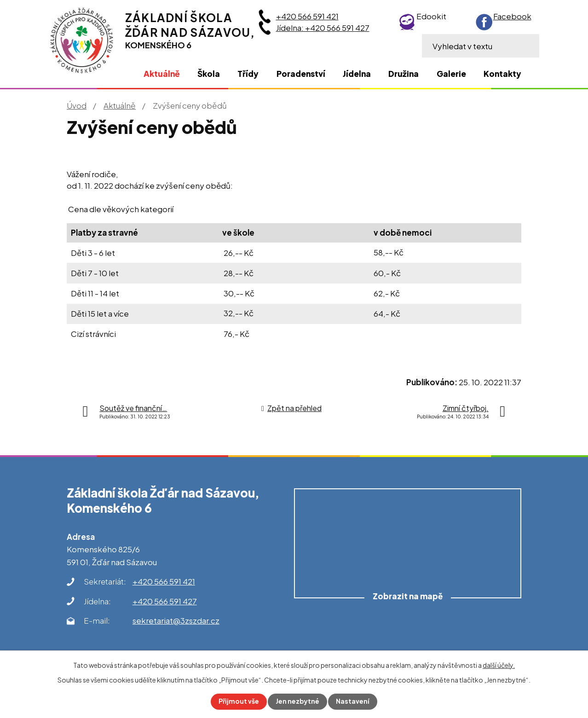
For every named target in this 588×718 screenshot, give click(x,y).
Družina (404, 74)
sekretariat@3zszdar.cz (176, 620)
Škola (209, 74)
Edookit (431, 16)
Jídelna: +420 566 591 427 (323, 28)
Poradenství (301, 74)
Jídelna (357, 74)
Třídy (248, 74)
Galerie (451, 74)
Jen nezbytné (298, 701)
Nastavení (353, 701)
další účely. (499, 665)
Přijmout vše (239, 701)
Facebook (512, 16)
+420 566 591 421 (307, 16)
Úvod (77, 105)
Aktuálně (120, 105)
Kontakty (502, 74)
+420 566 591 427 (165, 601)
